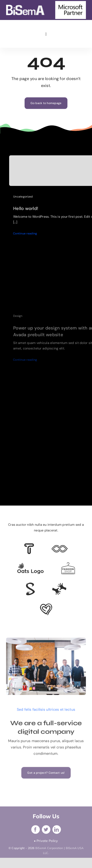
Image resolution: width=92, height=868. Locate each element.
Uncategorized (23, 198)
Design (18, 318)
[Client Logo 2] (46, 605)
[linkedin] (57, 831)
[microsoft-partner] (71, 3)
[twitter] (46, 831)
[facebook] (36, 831)
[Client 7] (30, 584)
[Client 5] (60, 547)
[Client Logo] (30, 564)
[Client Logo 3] (59, 585)
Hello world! (26, 210)
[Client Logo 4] (68, 564)
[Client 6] (29, 545)
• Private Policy (46, 842)
